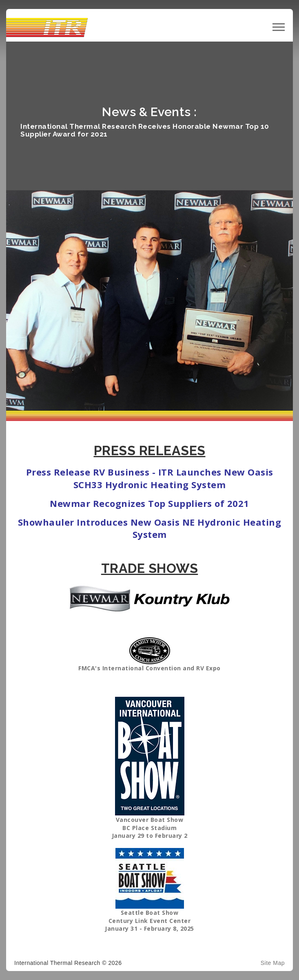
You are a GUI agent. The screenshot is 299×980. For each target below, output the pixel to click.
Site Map (273, 963)
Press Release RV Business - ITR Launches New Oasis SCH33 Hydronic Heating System (150, 478)
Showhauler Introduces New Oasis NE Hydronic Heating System (150, 528)
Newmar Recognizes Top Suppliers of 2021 (149, 503)
